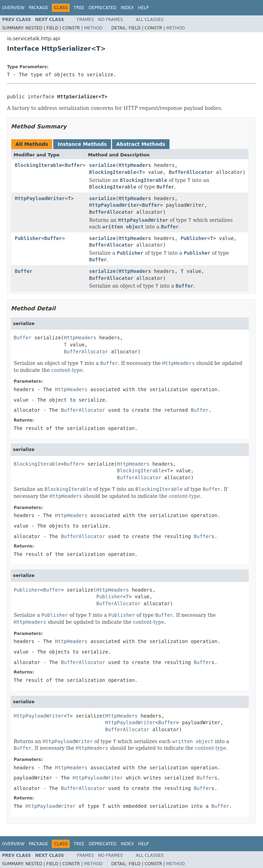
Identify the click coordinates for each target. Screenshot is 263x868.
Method (93, 28)
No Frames (110, 20)
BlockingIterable (38, 165)
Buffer (74, 165)
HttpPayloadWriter (40, 198)
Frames (86, 20)
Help (143, 8)
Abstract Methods (141, 144)
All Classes (150, 20)
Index (127, 8)
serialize (102, 165)
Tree (79, 8)
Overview (13, 8)
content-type (67, 370)
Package (38, 8)
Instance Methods (82, 144)
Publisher (28, 238)
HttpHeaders (135, 165)
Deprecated (103, 8)
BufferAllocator (191, 172)
